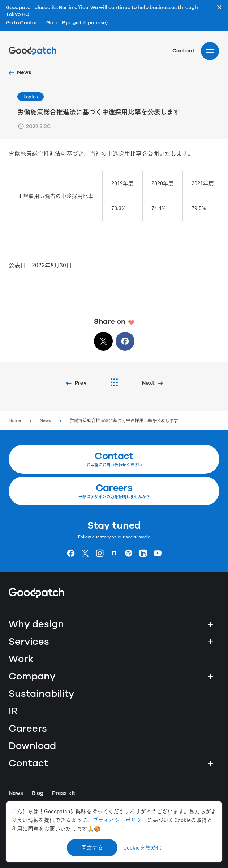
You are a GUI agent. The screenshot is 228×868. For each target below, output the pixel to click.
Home (15, 421)
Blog (38, 793)
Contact (184, 51)
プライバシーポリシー (120, 820)
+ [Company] (211, 677)
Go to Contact (23, 23)
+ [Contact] (211, 763)
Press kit (64, 793)
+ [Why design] (211, 624)
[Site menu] (210, 51)
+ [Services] (211, 642)
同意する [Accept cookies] (92, 848)
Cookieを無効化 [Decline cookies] (142, 848)
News (45, 421)
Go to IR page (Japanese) (77, 23)
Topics (31, 97)
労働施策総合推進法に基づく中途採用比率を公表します (124, 421)
